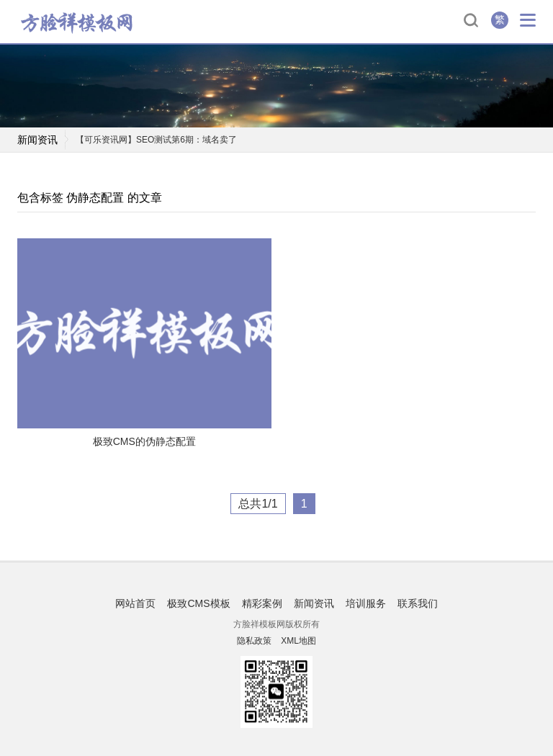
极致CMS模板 (198, 603)
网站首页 (135, 603)
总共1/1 (258, 504)
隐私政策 (254, 641)
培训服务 (366, 603)
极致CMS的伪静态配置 (144, 441)
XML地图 (298, 641)
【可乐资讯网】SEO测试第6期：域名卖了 (156, 140)
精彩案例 (262, 603)
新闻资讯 (314, 603)
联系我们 (418, 603)
